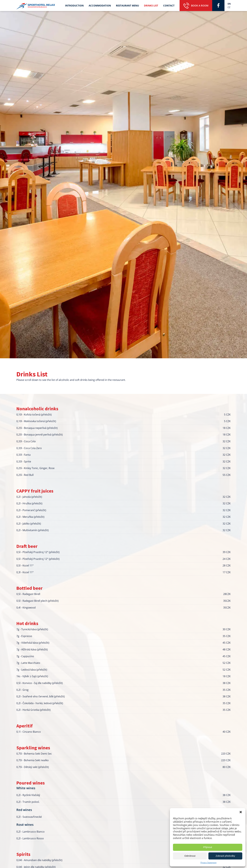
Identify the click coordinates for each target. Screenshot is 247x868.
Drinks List (151, 6)
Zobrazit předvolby (225, 856)
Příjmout (208, 847)
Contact (169, 6)
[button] (241, 812)
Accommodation (100, 6)
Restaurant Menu (127, 6)
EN (229, 4)
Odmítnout (190, 856)
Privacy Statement (208, 863)
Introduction (74, 6)
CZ (229, 7)
